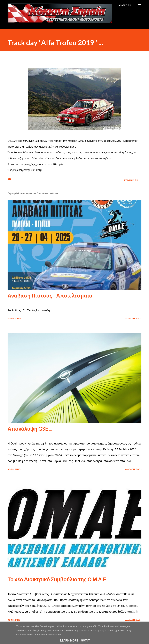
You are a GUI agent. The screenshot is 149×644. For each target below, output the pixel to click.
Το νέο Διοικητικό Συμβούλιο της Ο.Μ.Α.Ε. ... (60, 579)
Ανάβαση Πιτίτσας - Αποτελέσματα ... (52, 295)
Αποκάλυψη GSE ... (30, 429)
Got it (86, 640)
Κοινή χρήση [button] (131, 180)
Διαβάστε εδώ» (133, 319)
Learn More (69, 640)
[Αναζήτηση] (125, 5)
